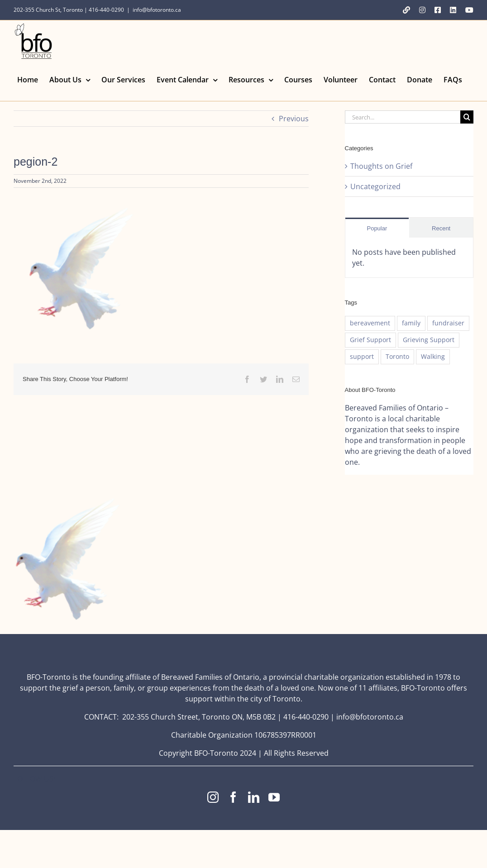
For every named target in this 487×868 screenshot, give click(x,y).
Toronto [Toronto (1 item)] (397, 356)
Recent (441, 228)
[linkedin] (254, 797)
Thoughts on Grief (381, 166)
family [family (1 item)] (411, 323)
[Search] (467, 117)
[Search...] (403, 117)
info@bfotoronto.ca (157, 10)
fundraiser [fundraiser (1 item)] (448, 323)
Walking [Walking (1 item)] (433, 356)
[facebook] (233, 797)
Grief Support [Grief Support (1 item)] (370, 340)
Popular (377, 228)
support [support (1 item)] (362, 356)
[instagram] (213, 797)
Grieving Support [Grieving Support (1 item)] (429, 340)
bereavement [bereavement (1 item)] (370, 323)
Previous (294, 119)
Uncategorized (375, 186)
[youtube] (274, 797)
